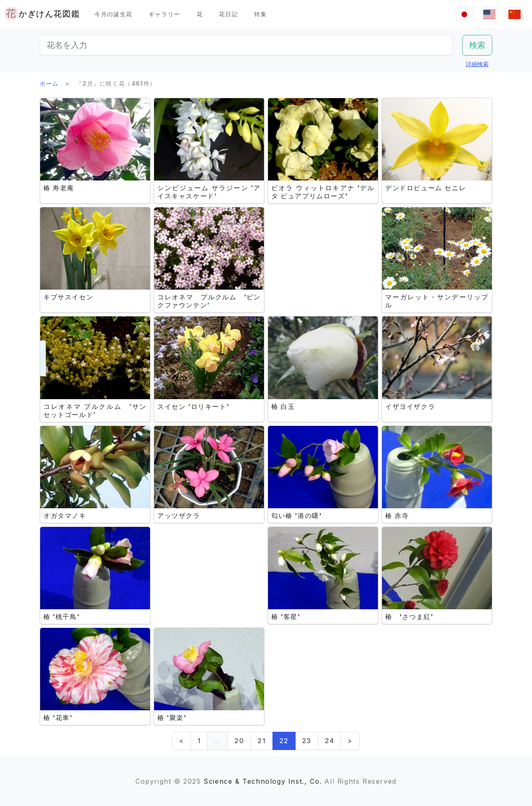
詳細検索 (477, 64)
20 (239, 741)
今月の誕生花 (114, 14)
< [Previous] (182, 741)
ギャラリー (165, 14)
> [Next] (350, 741)
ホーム (49, 83)
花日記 (228, 14)
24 (329, 741)
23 (307, 741)
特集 (261, 14)
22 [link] (284, 741)
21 (262, 741)
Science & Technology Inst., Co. (263, 781)
